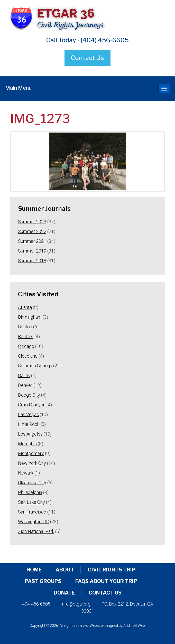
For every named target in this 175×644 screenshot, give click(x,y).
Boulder (26, 336)
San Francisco (32, 512)
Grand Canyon (32, 405)
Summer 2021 (32, 241)
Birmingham (30, 317)
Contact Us (87, 58)
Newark (26, 473)
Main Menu (18, 88)
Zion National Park (36, 531)
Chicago (26, 346)
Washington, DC (34, 522)
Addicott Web (134, 626)
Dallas (24, 375)
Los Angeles (30, 434)
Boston (25, 327)
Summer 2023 (32, 222)
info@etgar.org (76, 604)
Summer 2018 (32, 261)
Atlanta (25, 307)
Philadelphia (30, 492)
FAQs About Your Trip (106, 581)
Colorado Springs (35, 366)
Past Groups (43, 581)
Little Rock (29, 424)
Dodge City (29, 395)
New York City (32, 463)
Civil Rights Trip (112, 570)
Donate (64, 593)
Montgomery (31, 453)
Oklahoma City (32, 483)
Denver (25, 385)
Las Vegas (28, 414)
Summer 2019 (32, 251)
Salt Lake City (31, 502)
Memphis (27, 444)
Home (34, 570)
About (65, 570)
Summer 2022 (32, 231)
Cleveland (28, 356)
